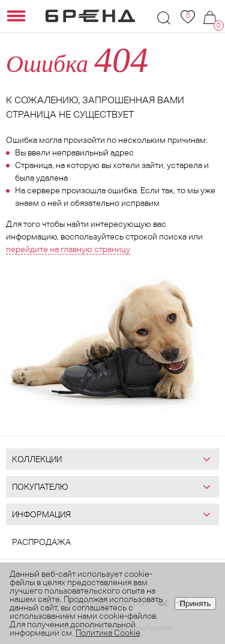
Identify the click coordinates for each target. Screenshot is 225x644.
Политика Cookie (108, 633)
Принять (195, 603)
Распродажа (41, 542)
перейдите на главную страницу (68, 249)
